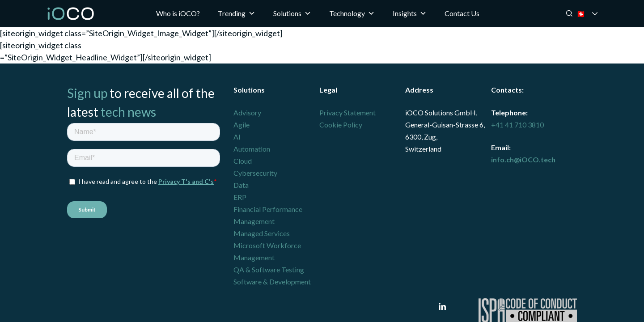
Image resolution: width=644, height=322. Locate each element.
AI (237, 137)
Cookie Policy (341, 125)
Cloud (243, 161)
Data (241, 185)
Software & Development (272, 282)
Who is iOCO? (178, 13)
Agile (241, 125)
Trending (237, 13)
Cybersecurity (255, 173)
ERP (240, 197)
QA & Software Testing (269, 269)
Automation (252, 149)
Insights (410, 13)
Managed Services (262, 233)
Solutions (292, 13)
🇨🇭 (593, 14)
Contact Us (462, 13)
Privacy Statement (347, 112)
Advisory (247, 112)
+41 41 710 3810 (517, 125)
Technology (352, 13)
